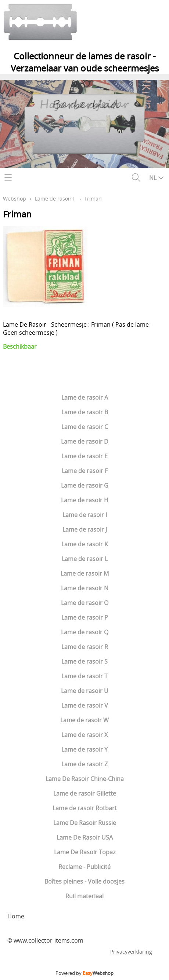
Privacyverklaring (131, 952)
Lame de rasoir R (85, 647)
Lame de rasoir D (85, 441)
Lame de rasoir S (84, 661)
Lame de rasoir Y (84, 749)
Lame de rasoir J (85, 529)
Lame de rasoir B (85, 412)
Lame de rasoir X (84, 735)
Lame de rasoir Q (85, 632)
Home (16, 916)
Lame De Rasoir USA (85, 837)
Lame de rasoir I (85, 515)
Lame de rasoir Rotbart (85, 808)
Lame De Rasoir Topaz (85, 852)
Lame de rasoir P (85, 617)
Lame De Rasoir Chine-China (85, 779)
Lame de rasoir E (84, 456)
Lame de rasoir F (85, 471)
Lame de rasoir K (85, 544)
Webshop (15, 199)
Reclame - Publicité (84, 867)
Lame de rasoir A (85, 397)
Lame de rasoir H (85, 500)
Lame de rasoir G (85, 485)
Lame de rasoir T (84, 676)
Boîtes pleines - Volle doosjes (84, 881)
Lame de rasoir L (85, 559)
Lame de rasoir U (85, 691)
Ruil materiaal (84, 896)
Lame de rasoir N (85, 588)
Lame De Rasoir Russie (85, 823)
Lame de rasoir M (85, 573)
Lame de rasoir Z (84, 764)
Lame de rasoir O (85, 603)
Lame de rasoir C (85, 427)
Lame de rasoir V (85, 705)
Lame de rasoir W (84, 720)
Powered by (84, 973)
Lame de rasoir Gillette (85, 793)
